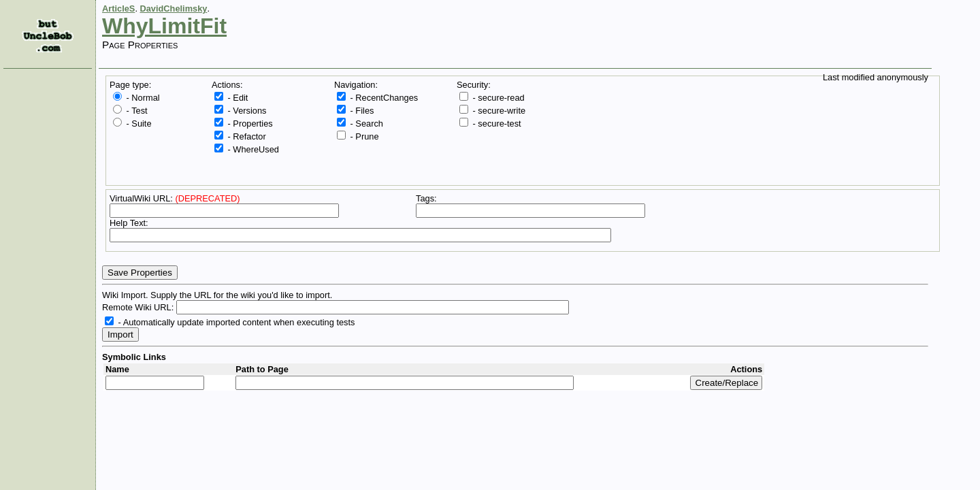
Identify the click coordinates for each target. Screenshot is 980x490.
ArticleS (118, 9)
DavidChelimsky (174, 9)
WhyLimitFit (164, 26)
